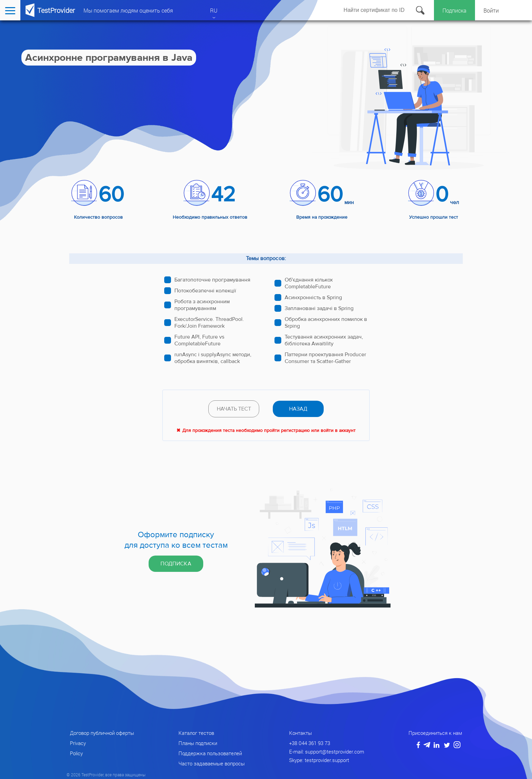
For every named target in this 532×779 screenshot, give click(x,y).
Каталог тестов (196, 733)
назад (298, 409)
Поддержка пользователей (210, 753)
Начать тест (234, 409)
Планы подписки (198, 743)
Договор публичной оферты (102, 733)
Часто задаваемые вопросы (212, 763)
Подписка (454, 10)
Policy (76, 753)
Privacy (78, 743)
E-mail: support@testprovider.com (327, 751)
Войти (491, 10)
